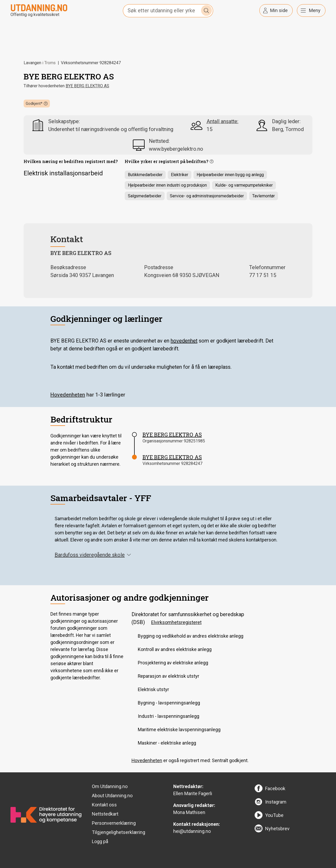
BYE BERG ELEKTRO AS (87, 86)
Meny (315, 10)
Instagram (276, 802)
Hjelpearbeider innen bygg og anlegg (230, 175)
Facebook (275, 788)
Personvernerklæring (114, 823)
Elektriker (180, 175)
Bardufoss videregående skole (93, 555)
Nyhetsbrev (277, 829)
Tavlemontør (264, 196)
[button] (37, 104)
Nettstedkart (105, 814)
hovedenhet (184, 341)
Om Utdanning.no (110, 786)
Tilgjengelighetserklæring (119, 832)
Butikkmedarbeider (145, 175)
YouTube (274, 815)
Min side (279, 10)
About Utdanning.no (112, 796)
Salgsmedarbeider (145, 196)
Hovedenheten (68, 395)
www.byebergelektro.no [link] (176, 149)
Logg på (100, 841)
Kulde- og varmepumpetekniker (244, 185)
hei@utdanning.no (192, 831)
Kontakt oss (104, 805)
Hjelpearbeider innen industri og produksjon (167, 185)
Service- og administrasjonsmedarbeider (207, 196)
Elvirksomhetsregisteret (176, 622)
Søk (207, 10)
